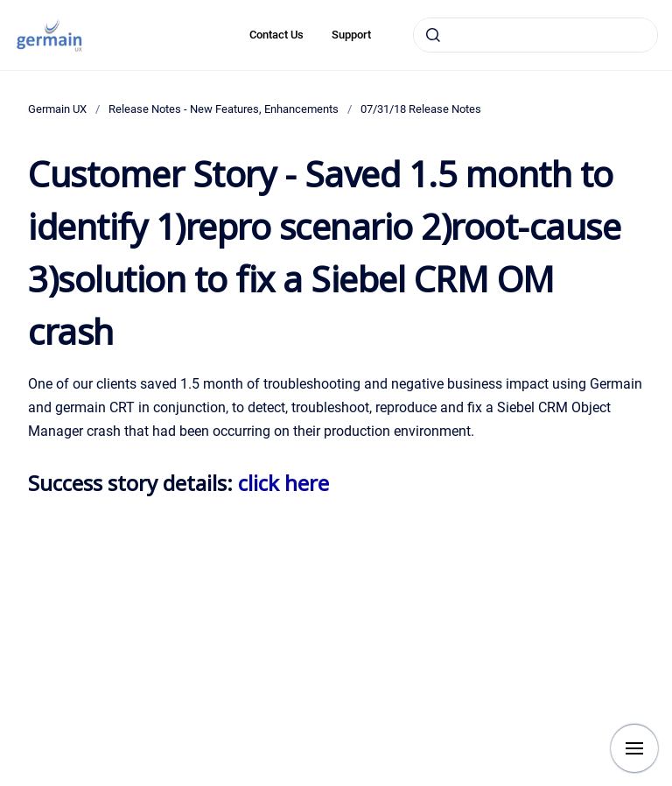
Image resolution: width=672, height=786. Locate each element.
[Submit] (433, 35)
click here (283, 483)
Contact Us (276, 35)
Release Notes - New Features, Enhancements (224, 109)
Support (351, 35)
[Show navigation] (634, 748)
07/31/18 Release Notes (421, 109)
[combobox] (535, 35)
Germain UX (57, 109)
